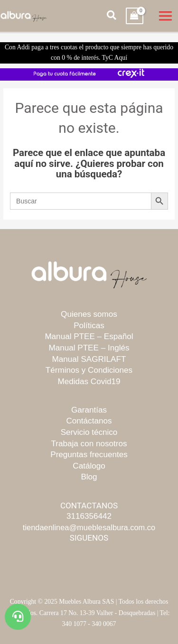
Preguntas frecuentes (89, 455)
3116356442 (89, 516)
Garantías (89, 410)
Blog (89, 477)
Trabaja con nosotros (89, 444)
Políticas (89, 326)
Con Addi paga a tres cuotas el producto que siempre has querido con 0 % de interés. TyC (89, 53)
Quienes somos (89, 314)
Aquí (121, 58)
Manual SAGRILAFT (89, 359)
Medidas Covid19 (89, 382)
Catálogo (89, 466)
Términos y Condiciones (89, 370)
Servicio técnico (89, 432)
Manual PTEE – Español (89, 336)
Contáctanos (89, 421)
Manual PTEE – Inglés (89, 348)
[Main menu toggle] (166, 16)
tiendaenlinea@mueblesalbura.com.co (89, 527)
